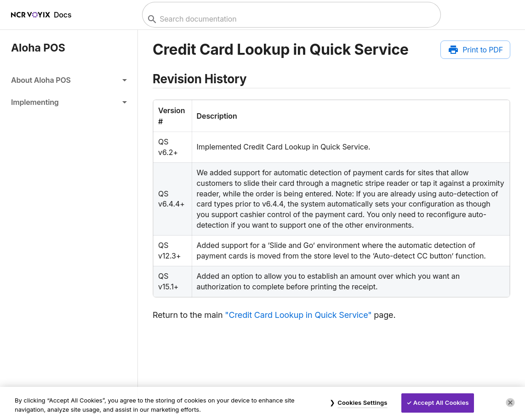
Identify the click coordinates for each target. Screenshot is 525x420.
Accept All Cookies (441, 403)
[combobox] (290, 19)
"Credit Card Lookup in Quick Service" (298, 315)
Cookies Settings (362, 403)
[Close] (510, 403)
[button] (69, 80)
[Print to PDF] (475, 50)
